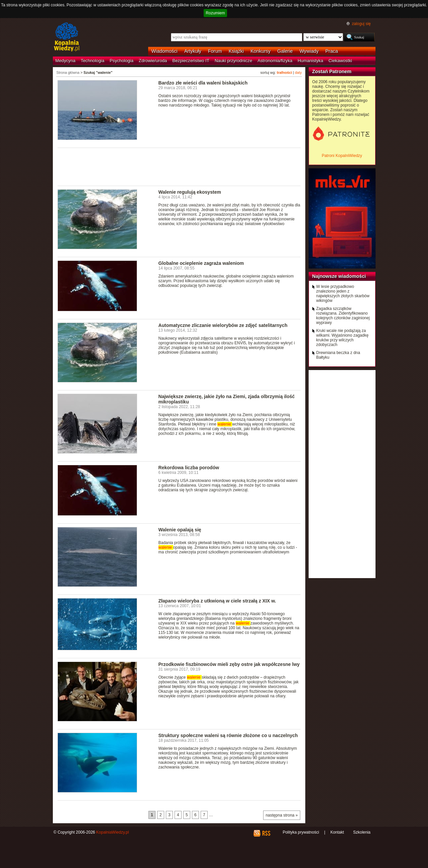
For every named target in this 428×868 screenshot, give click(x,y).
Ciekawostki (340, 61)
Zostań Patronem (332, 71)
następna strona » (282, 815)
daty (298, 72)
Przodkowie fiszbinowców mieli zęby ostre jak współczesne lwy (229, 664)
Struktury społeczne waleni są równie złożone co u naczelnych (228, 735)
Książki (236, 51)
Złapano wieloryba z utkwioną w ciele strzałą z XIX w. (217, 601)
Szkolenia (362, 832)
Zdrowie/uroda (153, 61)
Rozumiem (215, 13)
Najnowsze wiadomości (339, 276)
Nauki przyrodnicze (233, 61)
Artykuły (193, 51)
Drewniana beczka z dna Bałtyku (338, 355)
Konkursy (260, 51)
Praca (332, 51)
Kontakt (337, 832)
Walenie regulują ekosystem (190, 192)
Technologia (93, 61)
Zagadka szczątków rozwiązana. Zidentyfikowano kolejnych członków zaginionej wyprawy (343, 316)
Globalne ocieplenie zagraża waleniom (201, 263)
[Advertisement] (179, 166)
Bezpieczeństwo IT (191, 61)
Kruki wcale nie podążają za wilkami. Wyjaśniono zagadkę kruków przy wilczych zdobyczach (343, 338)
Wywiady (309, 51)
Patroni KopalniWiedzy (342, 156)
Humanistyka (310, 61)
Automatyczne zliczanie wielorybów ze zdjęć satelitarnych (223, 325)
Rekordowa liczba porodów (189, 468)
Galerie (285, 51)
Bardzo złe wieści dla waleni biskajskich (203, 83)
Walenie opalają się (180, 530)
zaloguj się (361, 24)
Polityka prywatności (301, 832)
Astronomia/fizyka (275, 61)
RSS (266, 833)
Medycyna (66, 61)
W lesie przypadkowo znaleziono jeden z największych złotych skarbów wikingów (343, 294)
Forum (215, 51)
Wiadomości (165, 51)
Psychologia (122, 61)
